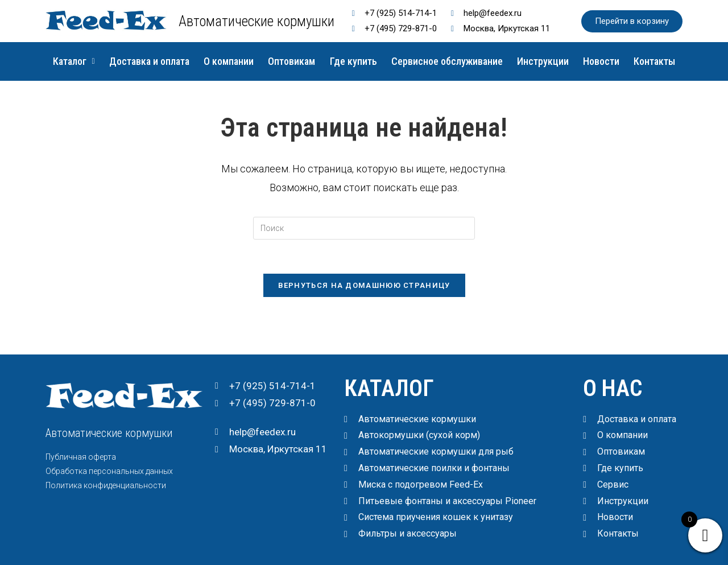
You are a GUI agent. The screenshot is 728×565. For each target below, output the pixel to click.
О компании (229, 61)
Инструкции (543, 61)
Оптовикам (292, 61)
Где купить (353, 61)
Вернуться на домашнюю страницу (364, 285)
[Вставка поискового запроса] (364, 228)
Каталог (74, 61)
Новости (601, 61)
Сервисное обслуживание (447, 61)
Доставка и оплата (149, 61)
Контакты (655, 61)
